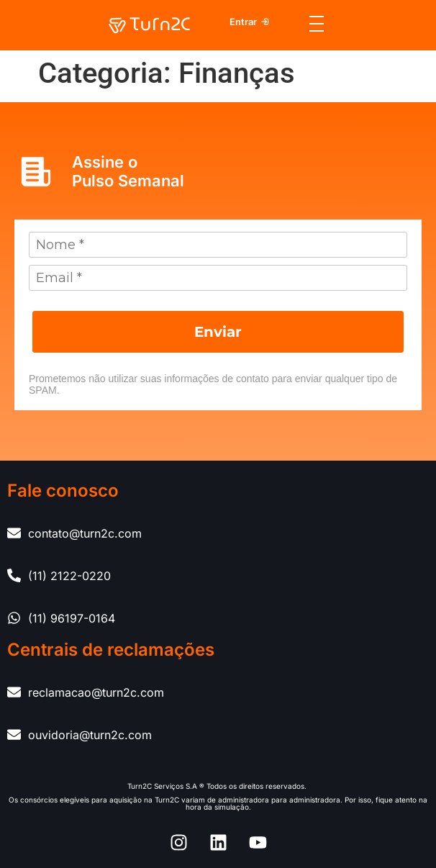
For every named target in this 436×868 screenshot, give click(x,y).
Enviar (218, 332)
